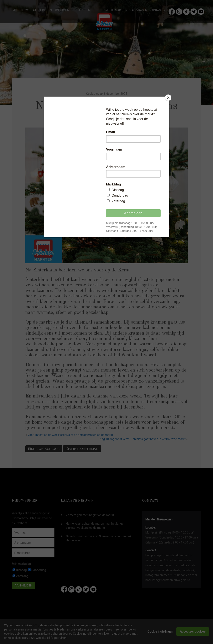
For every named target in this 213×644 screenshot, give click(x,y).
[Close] (168, 98)
